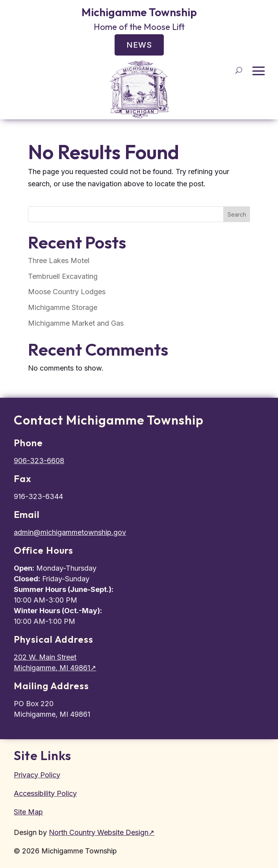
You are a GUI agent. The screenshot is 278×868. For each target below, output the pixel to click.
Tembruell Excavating (63, 276)
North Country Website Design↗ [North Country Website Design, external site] (102, 832)
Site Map (28, 812)
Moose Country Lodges (67, 292)
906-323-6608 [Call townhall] (39, 461)
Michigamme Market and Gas (76, 323)
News (139, 45)
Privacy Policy (37, 775)
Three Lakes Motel (59, 261)
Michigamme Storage (63, 307)
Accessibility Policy (45, 793)
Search (237, 214)
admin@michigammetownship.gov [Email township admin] (70, 532)
